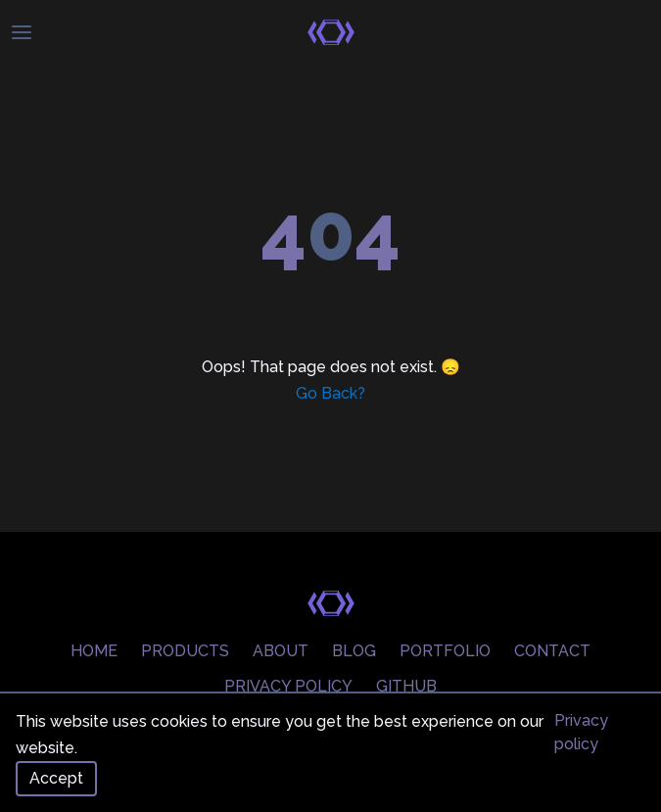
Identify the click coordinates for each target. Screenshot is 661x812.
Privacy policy (581, 732)
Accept (56, 778)
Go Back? (330, 393)
